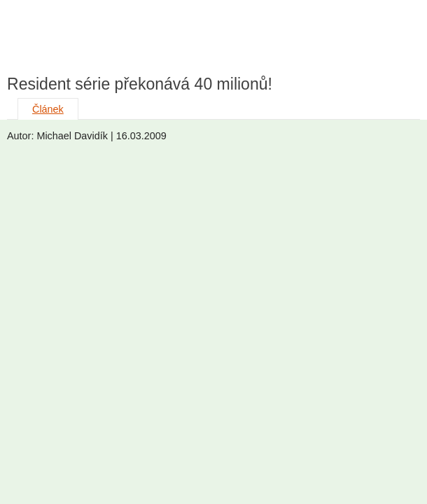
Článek (48, 109)
